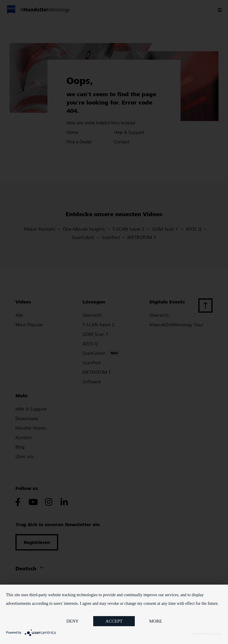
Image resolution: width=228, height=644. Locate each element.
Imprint (197, 634)
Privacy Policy (213, 634)
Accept (114, 621)
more (155, 621)
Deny (72, 621)
